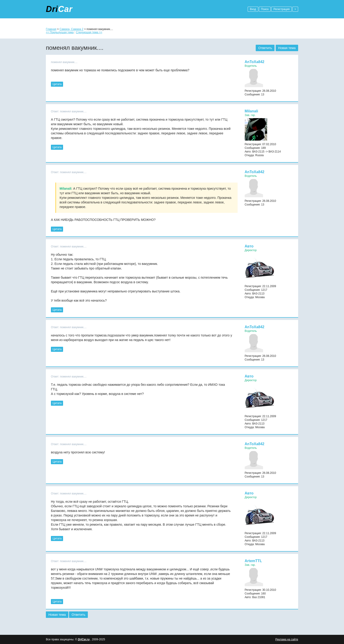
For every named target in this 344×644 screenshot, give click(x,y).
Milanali (251, 111)
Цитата (57, 84)
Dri (59, 9)
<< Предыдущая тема (60, 32)
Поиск (265, 9)
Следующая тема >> (89, 32)
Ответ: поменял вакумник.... (69, 111)
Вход (253, 9)
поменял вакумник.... (64, 62)
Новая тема (287, 48)
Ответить (265, 48)
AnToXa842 (255, 62)
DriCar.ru (84, 639)
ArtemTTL (253, 561)
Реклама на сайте (287, 639)
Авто (249, 246)
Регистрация (281, 9)
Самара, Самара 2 (71, 29)
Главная (51, 29)
